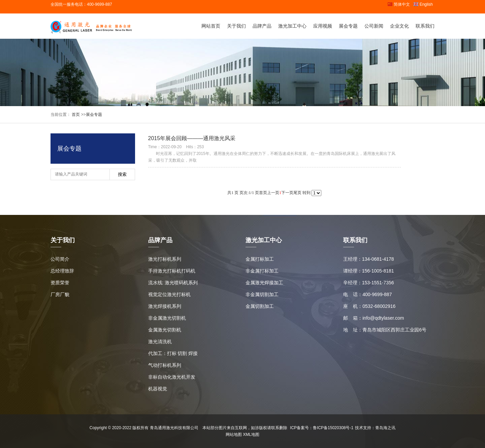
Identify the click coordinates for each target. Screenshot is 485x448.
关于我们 (236, 26)
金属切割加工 (260, 306)
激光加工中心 (292, 26)
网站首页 (211, 26)
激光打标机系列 (165, 259)
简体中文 (399, 4)
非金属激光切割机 (167, 318)
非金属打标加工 (262, 271)
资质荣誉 (60, 283)
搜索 (122, 174)
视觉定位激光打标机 (169, 294)
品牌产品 (262, 26)
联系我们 (425, 26)
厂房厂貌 (60, 294)
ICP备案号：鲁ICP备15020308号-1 (322, 428)
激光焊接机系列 (165, 306)
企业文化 (399, 26)
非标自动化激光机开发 (172, 377)
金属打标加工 (260, 259)
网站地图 (234, 435)
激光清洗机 (160, 342)
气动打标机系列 (165, 365)
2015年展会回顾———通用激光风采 (192, 138)
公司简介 (60, 259)
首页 (75, 115)
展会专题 (348, 26)
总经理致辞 (62, 271)
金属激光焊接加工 (264, 283)
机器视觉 (158, 389)
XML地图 (251, 435)
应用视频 (323, 26)
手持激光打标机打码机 (172, 271)
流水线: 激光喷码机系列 (173, 283)
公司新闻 (374, 26)
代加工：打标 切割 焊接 (173, 353)
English (423, 4)
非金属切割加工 (262, 294)
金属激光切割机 (165, 330)
